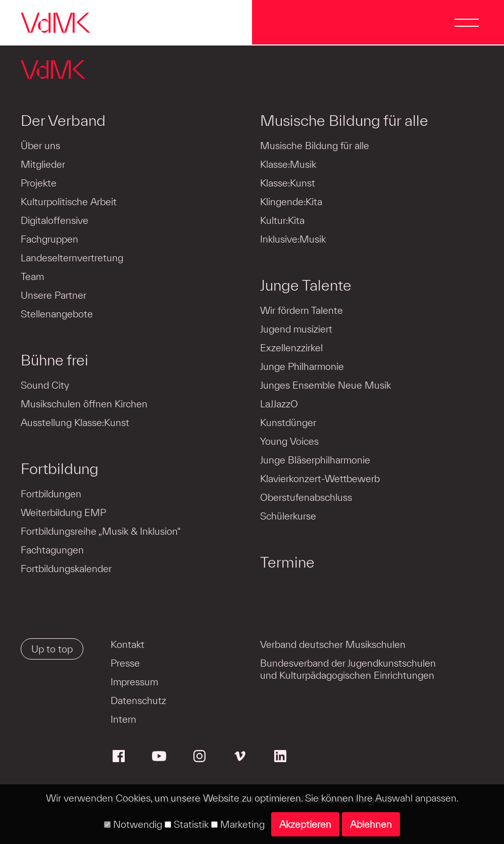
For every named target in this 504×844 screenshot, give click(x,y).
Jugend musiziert (296, 329)
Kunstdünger (288, 423)
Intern (123, 719)
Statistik (187, 824)
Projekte (39, 183)
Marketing (238, 824)
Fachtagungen (52, 550)
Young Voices (289, 441)
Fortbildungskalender (66, 569)
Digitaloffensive (55, 220)
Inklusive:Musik (293, 239)
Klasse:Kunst (288, 183)
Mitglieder (43, 164)
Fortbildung (60, 468)
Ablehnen (371, 824)
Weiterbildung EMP (63, 512)
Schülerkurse (288, 516)
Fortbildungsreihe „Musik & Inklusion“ (101, 531)
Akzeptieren (305, 824)
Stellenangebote (57, 314)
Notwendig (133, 824)
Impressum (134, 682)
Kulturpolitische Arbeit (69, 202)
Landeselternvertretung (72, 258)
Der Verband (63, 120)
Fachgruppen (49, 239)
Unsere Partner (54, 295)
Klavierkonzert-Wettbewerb (320, 479)
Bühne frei (55, 360)
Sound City (45, 385)
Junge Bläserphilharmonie (315, 460)
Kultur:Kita (282, 220)
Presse (125, 663)
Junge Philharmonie (302, 366)
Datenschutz (138, 700)
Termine (287, 562)
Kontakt (128, 644)
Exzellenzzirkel (291, 348)
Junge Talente (306, 285)
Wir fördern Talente (301, 310)
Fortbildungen (51, 494)
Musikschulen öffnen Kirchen (84, 404)
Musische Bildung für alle (344, 120)
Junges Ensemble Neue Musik (325, 385)
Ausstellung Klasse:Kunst (75, 423)
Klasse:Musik (288, 164)
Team (32, 276)
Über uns (40, 146)
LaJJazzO (279, 404)
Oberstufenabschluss (306, 497)
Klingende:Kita (291, 202)
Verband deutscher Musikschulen (333, 644)
